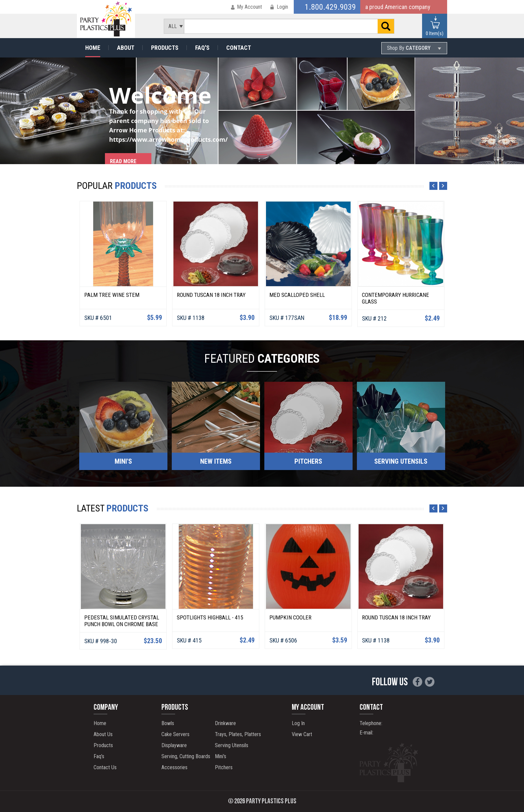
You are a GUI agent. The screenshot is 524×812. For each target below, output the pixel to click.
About (126, 48)
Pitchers (224, 767)
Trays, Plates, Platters (238, 734)
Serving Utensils (232, 745)
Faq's (202, 48)
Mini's (221, 756)
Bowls (168, 723)
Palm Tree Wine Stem (112, 295)
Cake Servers (175, 734)
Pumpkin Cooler (290, 617)
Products (165, 48)
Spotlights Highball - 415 (210, 617)
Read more (123, 161)
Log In (298, 723)
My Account (249, 7)
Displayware (174, 745)
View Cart (302, 734)
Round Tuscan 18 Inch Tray (211, 295)
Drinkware (225, 723)
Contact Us (105, 767)
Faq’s (99, 756)
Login (282, 7)
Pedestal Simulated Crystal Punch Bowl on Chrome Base (122, 621)
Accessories (174, 767)
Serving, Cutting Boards (186, 756)
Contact (239, 48)
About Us (103, 734)
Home (93, 48)
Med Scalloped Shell (297, 295)
